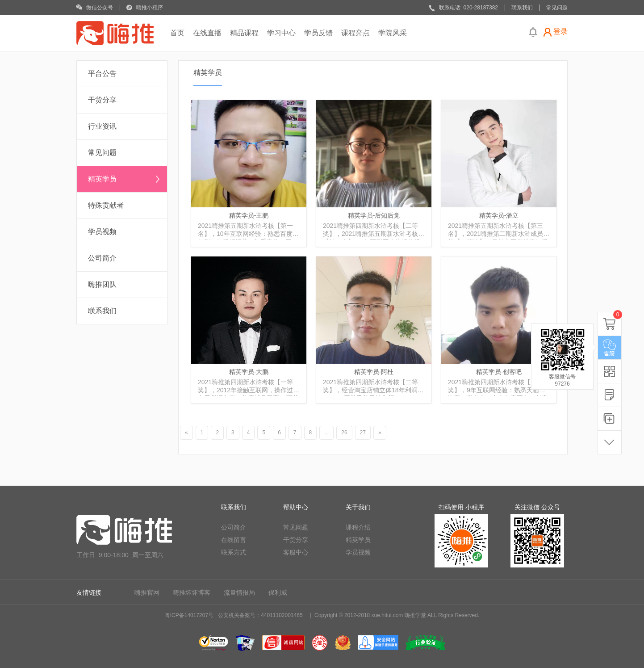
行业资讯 (102, 126)
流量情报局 (239, 592)
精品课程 (244, 33)
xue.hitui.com (387, 615)
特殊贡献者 (106, 205)
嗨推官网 (147, 592)
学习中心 (281, 33)
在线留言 (234, 540)
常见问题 (102, 153)
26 (344, 433)
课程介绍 (358, 527)
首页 (177, 33)
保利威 (278, 592)
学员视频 (102, 232)
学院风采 (393, 33)
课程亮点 (355, 33)
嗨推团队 (102, 284)
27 (363, 433)
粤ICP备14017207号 (189, 615)
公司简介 (102, 258)
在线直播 (207, 33)
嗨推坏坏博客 (192, 592)
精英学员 (102, 179)
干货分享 (102, 100)
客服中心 (296, 552)
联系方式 (234, 552)
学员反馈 (318, 33)
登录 (560, 32)
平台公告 (102, 74)
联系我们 (102, 311)
